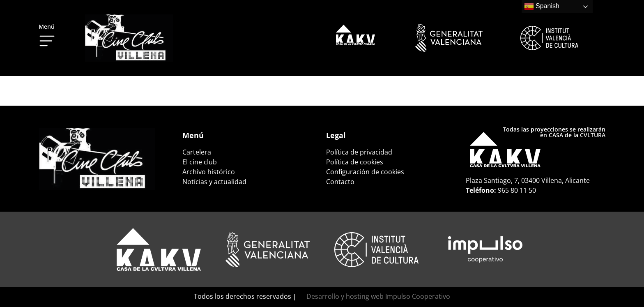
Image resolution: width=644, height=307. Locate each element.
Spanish (542, 7)
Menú (47, 27)
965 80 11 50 (517, 190)
